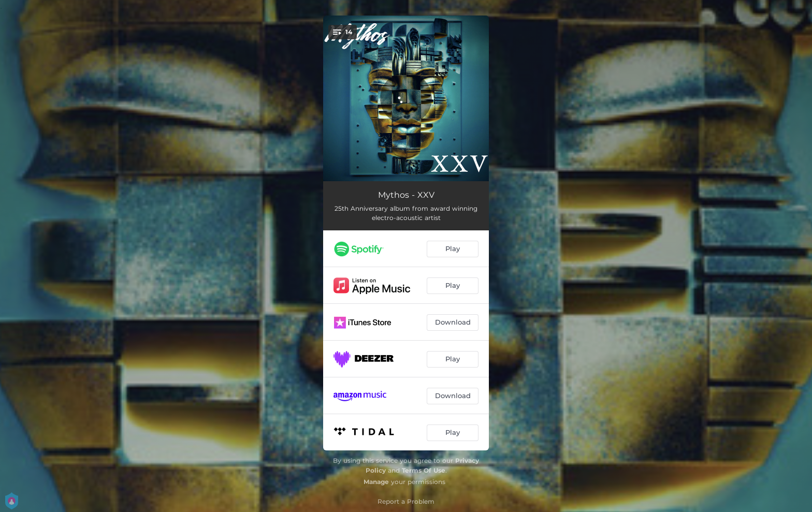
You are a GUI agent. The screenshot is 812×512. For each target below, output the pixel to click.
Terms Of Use (424, 470)
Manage (376, 482)
